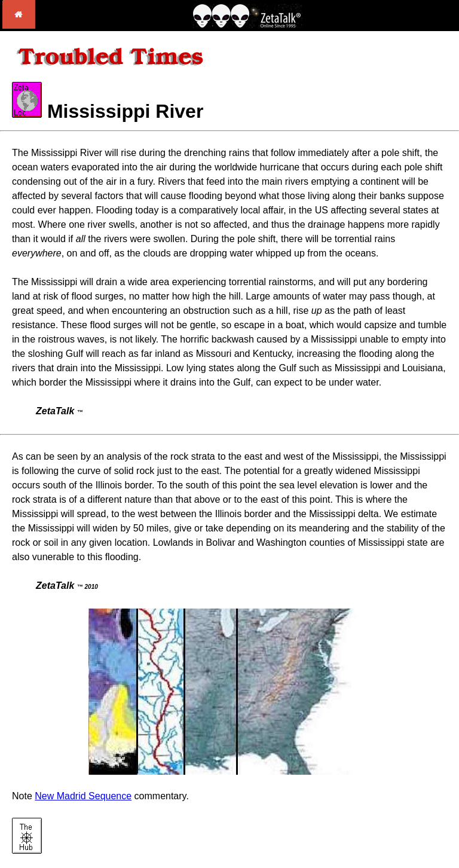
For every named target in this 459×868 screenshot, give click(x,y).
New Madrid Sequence (83, 796)
